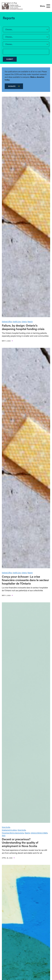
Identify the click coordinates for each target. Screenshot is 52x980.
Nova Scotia (6, 827)
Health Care (17, 321)
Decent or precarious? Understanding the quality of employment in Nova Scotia (20, 843)
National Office (7, 321)
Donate (14, 86)
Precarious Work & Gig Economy (13, 833)
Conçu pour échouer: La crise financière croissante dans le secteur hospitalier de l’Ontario (25, 580)
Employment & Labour (9, 830)
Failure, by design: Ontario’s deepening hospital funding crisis (23, 327)
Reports (30, 321)
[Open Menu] (48, 6)
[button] (26, 29)
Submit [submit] (10, 59)
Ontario (24, 321)
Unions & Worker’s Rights (39, 833)
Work (4, 835)
